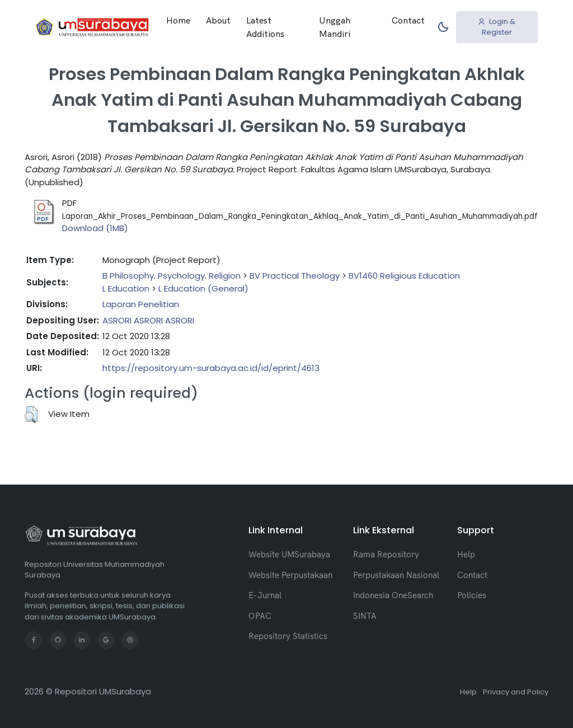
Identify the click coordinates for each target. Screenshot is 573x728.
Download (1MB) (95, 228)
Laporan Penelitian (141, 304)
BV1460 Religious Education (404, 276)
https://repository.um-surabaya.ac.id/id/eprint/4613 (211, 368)
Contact (408, 20)
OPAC (260, 616)
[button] (31, 415)
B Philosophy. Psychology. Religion (172, 276)
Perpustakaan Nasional (396, 575)
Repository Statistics (288, 636)
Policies (472, 595)
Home (178, 20)
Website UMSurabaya (289, 554)
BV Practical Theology (295, 276)
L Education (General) (203, 288)
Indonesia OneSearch (393, 595)
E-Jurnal (265, 595)
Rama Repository (386, 554)
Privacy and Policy (516, 692)
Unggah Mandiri (335, 27)
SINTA (365, 616)
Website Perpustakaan (290, 575)
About (218, 20)
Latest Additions (265, 27)
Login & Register (497, 27)
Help (466, 554)
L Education (126, 288)
